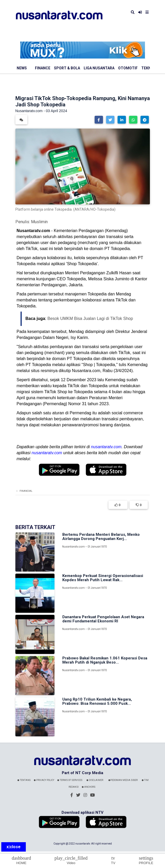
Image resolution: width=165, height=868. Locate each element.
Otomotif (128, 68)
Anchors (89, 787)
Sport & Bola (67, 68)
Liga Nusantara (99, 68)
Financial (26, 491)
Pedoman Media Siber (123, 780)
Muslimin (39, 222)
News (22, 68)
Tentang (24, 780)
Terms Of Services (70, 780)
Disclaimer (95, 780)
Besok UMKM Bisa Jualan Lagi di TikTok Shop (90, 318)
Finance (43, 68)
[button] (99, 120)
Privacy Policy (44, 780)
